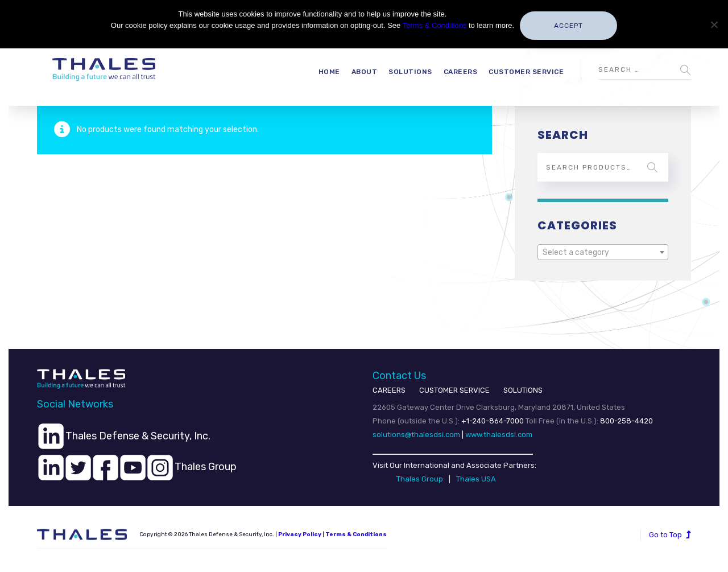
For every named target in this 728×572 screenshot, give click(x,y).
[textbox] (603, 253)
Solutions (410, 72)
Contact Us (399, 376)
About (365, 72)
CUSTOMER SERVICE (454, 390)
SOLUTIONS (523, 390)
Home (329, 72)
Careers (461, 72)
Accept (568, 26)
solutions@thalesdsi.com (416, 435)
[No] (714, 24)
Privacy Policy (300, 534)
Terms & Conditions (356, 534)
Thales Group (420, 479)
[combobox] (603, 252)
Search (652, 167)
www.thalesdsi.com (499, 435)
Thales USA (476, 479)
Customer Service (526, 72)
